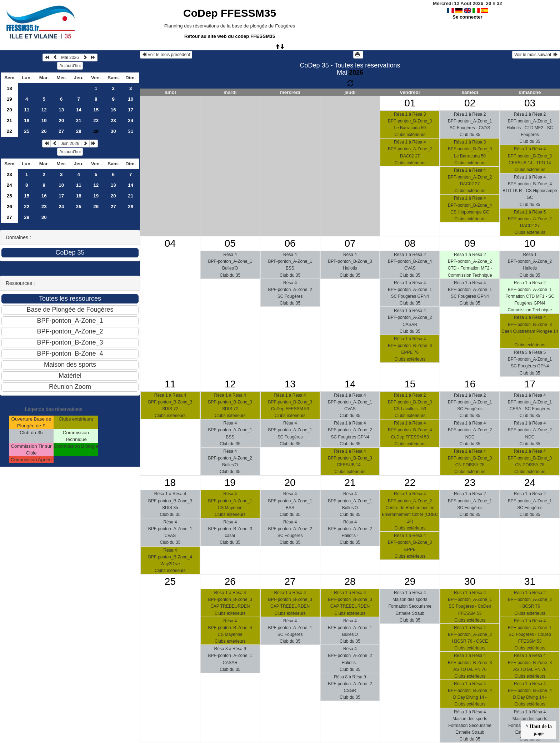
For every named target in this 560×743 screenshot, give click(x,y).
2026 (356, 72)
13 (61, 110)
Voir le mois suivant (536, 55)
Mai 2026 (70, 57)
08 (410, 243)
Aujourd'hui (70, 66)
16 (113, 110)
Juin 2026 (70, 144)
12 (44, 110)
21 (9, 121)
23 (113, 121)
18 (9, 88)
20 (9, 110)
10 (131, 99)
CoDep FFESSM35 (230, 13)
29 (27, 217)
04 (170, 243)
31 (131, 131)
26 (44, 131)
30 (113, 131)
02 (470, 103)
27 (61, 131)
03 (530, 103)
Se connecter (467, 17)
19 (9, 99)
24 (131, 121)
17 (131, 110)
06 (290, 243)
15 (96, 110)
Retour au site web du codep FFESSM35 (230, 36)
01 (410, 103)
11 (27, 110)
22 (96, 121)
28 (79, 131)
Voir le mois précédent (166, 55)
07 (350, 243)
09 (470, 243)
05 (230, 243)
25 (27, 131)
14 (79, 110)
